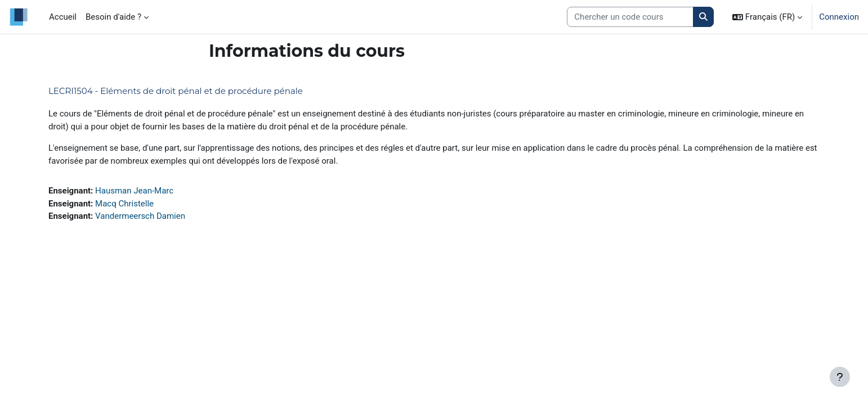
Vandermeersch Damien (140, 216)
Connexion (839, 17)
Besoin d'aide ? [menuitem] (113, 17)
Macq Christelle (124, 204)
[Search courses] (630, 17)
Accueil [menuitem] (63, 17)
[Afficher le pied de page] (840, 377)
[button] (767, 17)
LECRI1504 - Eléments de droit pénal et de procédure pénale (176, 91)
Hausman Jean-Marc (134, 191)
